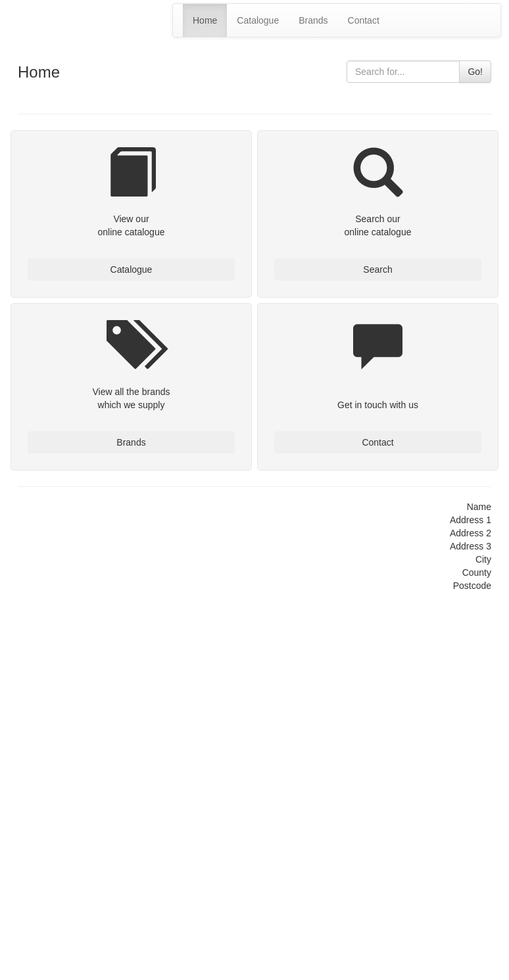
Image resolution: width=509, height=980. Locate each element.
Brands (313, 20)
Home (205, 20)
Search (377, 269)
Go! (475, 72)
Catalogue (258, 20)
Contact (364, 20)
